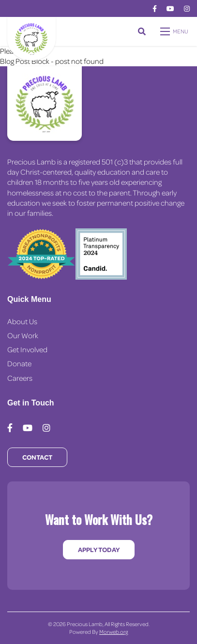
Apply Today (99, 549)
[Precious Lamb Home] (45, 104)
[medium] (155, 9)
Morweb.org (114, 632)
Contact (37, 457)
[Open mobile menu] (175, 31)
